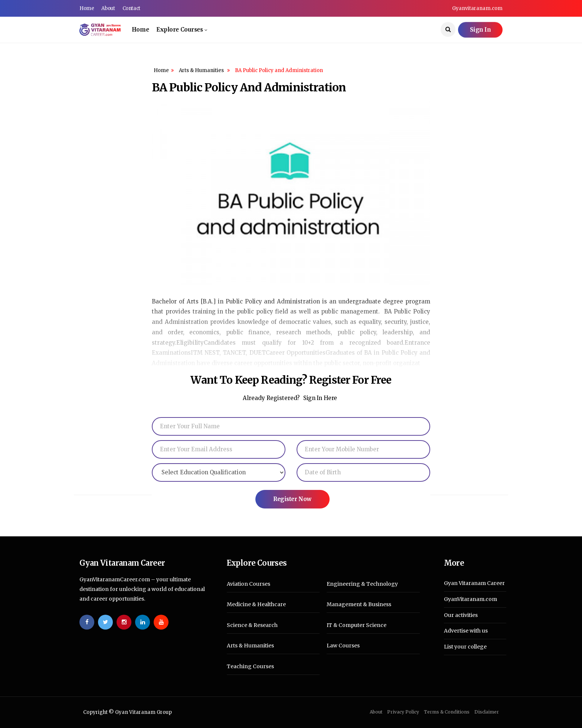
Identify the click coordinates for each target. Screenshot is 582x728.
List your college (465, 647)
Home (87, 8)
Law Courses (343, 646)
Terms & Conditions (447, 712)
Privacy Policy (403, 712)
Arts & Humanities (202, 70)
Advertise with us (466, 631)
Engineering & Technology (362, 584)
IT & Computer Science (357, 625)
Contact (131, 8)
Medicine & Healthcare (256, 604)
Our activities (461, 615)
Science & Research (252, 625)
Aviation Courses (249, 584)
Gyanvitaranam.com (477, 8)
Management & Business (359, 604)
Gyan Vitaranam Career (474, 583)
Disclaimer (487, 712)
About (108, 8)
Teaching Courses (250, 667)
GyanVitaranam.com (470, 599)
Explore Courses (179, 30)
